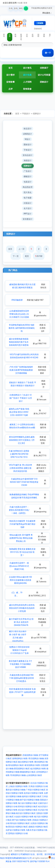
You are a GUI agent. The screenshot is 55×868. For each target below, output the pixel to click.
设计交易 (27, 75)
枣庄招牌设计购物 (36, 758)
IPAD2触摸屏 (17, 300)
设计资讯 (27, 68)
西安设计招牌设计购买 (18, 827)
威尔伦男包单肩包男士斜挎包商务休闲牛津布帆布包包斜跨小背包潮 (22, 608)
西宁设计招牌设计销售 (22, 820)
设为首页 (49, 8)
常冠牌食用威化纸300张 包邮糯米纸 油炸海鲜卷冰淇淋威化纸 (22, 328)
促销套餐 (10, 82)
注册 (20, 3)
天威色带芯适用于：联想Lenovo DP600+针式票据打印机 (19, 566)
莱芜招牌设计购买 (22, 769)
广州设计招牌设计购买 (36, 790)
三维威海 (40, 23)
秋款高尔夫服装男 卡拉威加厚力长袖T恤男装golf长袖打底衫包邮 (22, 524)
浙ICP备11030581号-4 (40, 861)
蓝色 (16, 8)
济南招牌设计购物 (30, 755)
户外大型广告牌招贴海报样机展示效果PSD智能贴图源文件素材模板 (21, 370)
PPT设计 (27, 214)
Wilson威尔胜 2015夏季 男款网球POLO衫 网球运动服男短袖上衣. (21, 538)
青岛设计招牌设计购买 (20, 823)
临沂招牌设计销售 (38, 769)
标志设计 (28, 129)
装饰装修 (27, 89)
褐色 (21, 8)
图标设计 (28, 145)
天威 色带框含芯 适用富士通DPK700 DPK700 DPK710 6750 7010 (19, 454)
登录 (25, 3)
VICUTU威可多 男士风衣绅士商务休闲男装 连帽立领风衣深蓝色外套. (20, 468)
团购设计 (44, 82)
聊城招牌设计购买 (28, 772)
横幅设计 (28, 176)
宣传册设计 (28, 219)
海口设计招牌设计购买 (28, 803)
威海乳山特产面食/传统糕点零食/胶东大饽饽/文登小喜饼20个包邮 (19, 412)
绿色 (26, 8)
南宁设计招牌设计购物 (30, 800)
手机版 (34, 8)
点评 (10, 89)
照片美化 (28, 192)
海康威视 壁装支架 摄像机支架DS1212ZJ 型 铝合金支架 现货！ (22, 552)
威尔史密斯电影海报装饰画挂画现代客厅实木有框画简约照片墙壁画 (19, 342)
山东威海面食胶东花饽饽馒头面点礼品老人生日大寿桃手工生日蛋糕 (19, 314)
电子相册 (28, 198)
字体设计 (28, 150)
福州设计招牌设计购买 (32, 796)
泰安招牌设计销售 (32, 765)
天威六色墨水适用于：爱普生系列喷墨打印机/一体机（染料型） (19, 510)
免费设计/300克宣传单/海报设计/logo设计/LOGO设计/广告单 (20, 650)
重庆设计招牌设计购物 (16, 790)
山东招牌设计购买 (34, 775)
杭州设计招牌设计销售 (34, 793)
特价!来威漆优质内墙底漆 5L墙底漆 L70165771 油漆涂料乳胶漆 (22, 692)
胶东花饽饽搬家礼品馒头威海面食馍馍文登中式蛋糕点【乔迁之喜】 (22, 440)
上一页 (21, 249)
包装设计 (28, 182)
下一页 (16, 256)
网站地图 (41, 8)
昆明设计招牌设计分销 (18, 833)
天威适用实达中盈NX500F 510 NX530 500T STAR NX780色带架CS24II (24, 482)
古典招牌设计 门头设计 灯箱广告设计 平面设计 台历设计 (21, 398)
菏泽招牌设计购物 (18, 775)
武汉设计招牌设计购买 (28, 810)
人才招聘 (27, 82)
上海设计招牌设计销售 (18, 786)
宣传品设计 (28, 155)
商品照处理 (28, 187)
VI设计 (27, 139)
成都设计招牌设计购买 (38, 827)
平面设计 (26, 114)
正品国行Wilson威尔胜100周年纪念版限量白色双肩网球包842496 (20, 580)
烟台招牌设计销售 (26, 762)
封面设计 (28, 203)
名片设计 (28, 208)
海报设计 (28, 160)
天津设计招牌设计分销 (38, 786)
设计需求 (10, 75)
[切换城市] (38, 29)
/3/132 (39, 256)
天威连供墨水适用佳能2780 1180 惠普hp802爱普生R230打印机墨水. (21, 678)
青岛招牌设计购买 (16, 765)
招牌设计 (37, 114)
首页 (10, 68)
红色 (11, 8)
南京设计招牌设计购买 (26, 813)
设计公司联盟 (44, 75)
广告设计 (28, 171)
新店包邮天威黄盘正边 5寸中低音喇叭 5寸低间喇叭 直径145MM (20, 664)
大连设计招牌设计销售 (24, 817)
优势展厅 (44, 68)
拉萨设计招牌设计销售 (16, 830)
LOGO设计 (28, 134)
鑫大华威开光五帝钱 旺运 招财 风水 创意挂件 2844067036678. (21, 622)
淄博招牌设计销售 (20, 758)
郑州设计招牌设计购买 (28, 807)
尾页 (27, 256)
